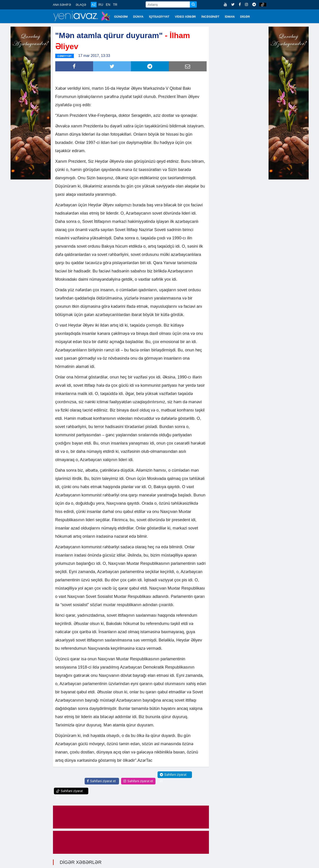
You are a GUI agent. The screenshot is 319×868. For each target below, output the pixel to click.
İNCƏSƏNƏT (210, 17)
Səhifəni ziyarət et (101, 779)
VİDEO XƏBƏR (186, 17)
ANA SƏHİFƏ (62, 5)
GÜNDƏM (121, 17)
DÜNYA (138, 17)
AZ (94, 5)
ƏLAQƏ (81, 5)
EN (108, 5)
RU (101, 5)
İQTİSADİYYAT (159, 17)
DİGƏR (245, 17)
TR (115, 5)
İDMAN (230, 17)
